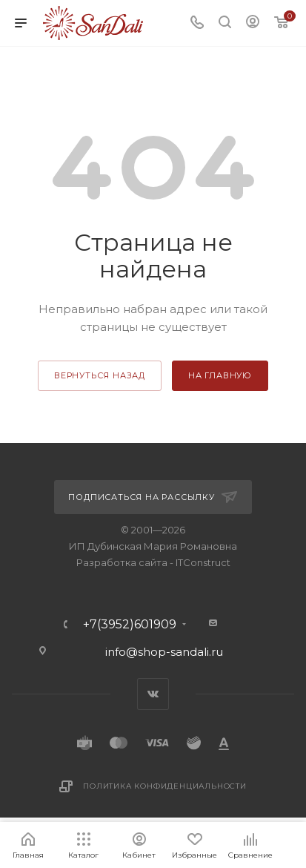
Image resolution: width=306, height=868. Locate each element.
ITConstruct (203, 562)
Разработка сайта (122, 562)
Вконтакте (153, 694)
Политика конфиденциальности (165, 786)
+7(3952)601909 (130, 625)
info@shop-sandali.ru (164, 652)
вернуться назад (100, 375)
